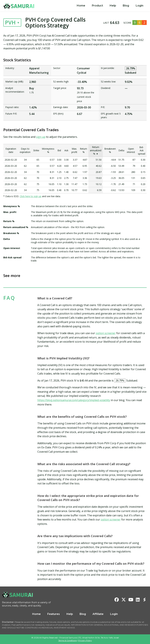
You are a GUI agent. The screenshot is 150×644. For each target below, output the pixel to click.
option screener (106, 333)
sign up (41, 137)
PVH (10, 22)
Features (54, 614)
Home (81, 6)
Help (113, 6)
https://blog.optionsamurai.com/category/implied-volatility (74, 400)
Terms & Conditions (68, 640)
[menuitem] (81, 6)
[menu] (110, 6)
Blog (126, 6)
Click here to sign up (31, 196)
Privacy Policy (85, 640)
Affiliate (98, 614)
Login (140, 6)
